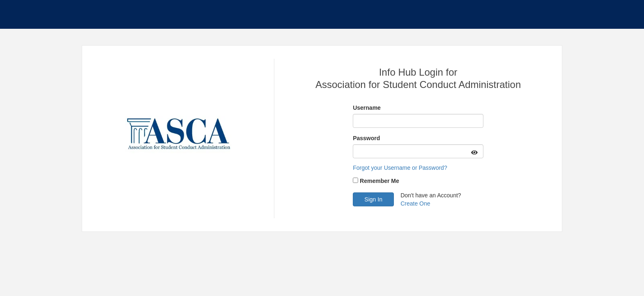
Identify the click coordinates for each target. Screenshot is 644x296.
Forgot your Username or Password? (400, 168)
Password (366, 138)
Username (367, 108)
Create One (415, 203)
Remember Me (379, 181)
